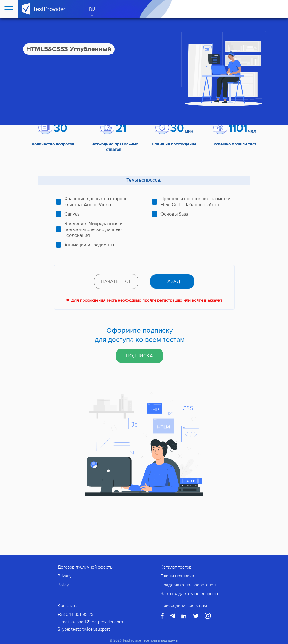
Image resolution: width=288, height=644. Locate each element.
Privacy (65, 576)
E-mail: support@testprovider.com (90, 622)
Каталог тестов (176, 567)
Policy (63, 585)
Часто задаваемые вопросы (189, 593)
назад (172, 281)
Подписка (140, 356)
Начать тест (116, 281)
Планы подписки (177, 576)
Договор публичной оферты (86, 567)
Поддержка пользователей (188, 585)
